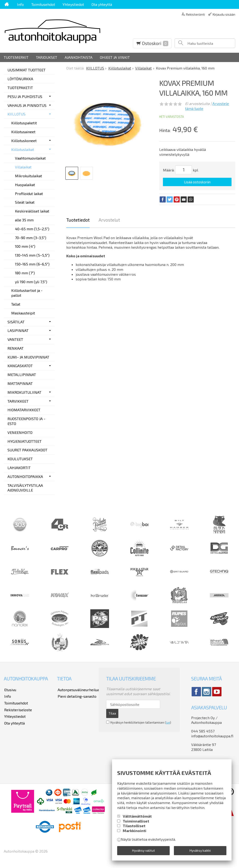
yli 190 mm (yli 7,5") (31, 282)
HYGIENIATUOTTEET (25, 441)
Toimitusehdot (43, 4)
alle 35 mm (24, 220)
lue (168, 722)
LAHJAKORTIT (19, 468)
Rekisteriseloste (18, 709)
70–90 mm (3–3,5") (31, 238)
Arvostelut (109, 219)
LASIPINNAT (18, 330)
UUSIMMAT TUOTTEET (26, 70)
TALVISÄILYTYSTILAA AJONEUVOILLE (25, 488)
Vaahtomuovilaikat (30, 158)
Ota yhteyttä (102, 4)
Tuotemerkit (16, 57)
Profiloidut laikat (29, 193)
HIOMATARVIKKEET (24, 410)
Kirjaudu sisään (224, 14)
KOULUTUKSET (20, 459)
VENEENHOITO (20, 432)
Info (20, 4)
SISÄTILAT (16, 322)
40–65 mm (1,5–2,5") (32, 229)
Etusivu (10, 689)
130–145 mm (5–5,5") (32, 255)
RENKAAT (16, 348)
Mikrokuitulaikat (28, 176)
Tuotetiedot (78, 219)
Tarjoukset (47, 57)
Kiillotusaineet (23, 132)
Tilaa (112, 713)
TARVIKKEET (18, 401)
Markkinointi (135, 831)
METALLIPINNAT (22, 375)
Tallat (16, 304)
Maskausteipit (23, 313)
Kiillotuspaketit (24, 123)
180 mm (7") (25, 273)
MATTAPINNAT (20, 383)
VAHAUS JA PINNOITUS (27, 105)
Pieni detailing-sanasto (76, 696)
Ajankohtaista (79, 57)
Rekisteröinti (195, 14)
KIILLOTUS (16, 114)
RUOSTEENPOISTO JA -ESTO (26, 421)
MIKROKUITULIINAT (24, 392)
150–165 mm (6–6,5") (32, 264)
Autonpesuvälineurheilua (78, 689)
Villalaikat (23, 167)
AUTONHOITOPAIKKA (25, 476)
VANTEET (15, 339)
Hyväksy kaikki (200, 851)
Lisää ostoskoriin (197, 182)
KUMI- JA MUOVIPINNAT (28, 357)
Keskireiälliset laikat (32, 211)
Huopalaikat (25, 185)
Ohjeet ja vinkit (115, 57)
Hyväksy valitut (144, 851)
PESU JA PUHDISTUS (25, 96)
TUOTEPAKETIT (20, 88)
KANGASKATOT (20, 366)
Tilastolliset (134, 826)
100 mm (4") (25, 246)
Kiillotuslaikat (23, 149)
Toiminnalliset (136, 821)
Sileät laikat (25, 202)
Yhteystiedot (73, 4)
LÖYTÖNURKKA (20, 79)
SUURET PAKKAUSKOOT (27, 450)
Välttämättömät (137, 817)
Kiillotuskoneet (24, 141)
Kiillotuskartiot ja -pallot (27, 293)
